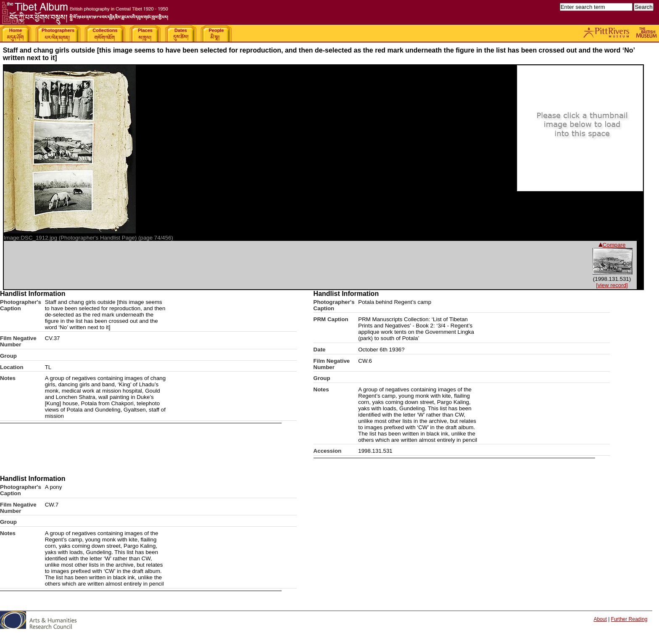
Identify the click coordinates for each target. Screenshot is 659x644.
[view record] (612, 285)
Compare (612, 245)
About (600, 619)
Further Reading (629, 619)
